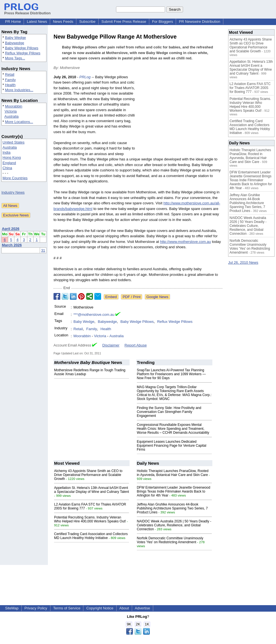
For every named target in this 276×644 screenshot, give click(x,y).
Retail (10, 74)
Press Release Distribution (27, 11)
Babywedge (15, 43)
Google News (157, 297)
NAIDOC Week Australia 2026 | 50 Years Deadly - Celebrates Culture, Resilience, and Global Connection (174, 525)
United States (14, 142)
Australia (12, 116)
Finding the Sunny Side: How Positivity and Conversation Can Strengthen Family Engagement (169, 412)
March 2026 (12, 245)
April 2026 (11, 229)
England (9, 163)
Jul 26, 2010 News (243, 262)
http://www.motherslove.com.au (185, 242)
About (124, 608)
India (6, 152)
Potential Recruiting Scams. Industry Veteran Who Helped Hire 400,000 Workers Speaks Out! (90, 519)
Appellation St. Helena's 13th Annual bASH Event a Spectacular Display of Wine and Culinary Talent (92, 490)
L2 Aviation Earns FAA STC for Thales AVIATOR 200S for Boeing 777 (250, 88)
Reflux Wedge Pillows (23, 53)
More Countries (15, 178)
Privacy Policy (36, 608)
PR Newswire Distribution (200, 22)
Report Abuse (136, 345)
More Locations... (19, 122)
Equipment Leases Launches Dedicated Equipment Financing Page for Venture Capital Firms (172, 446)
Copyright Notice (100, 608)
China (7, 168)
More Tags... (15, 58)
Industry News (13, 192)
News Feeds (63, 22)
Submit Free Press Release (124, 22)
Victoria (11, 111)
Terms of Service (67, 608)
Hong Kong (12, 157)
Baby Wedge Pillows (22, 48)
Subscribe (87, 22)
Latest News (37, 22)
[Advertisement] (180, 116)
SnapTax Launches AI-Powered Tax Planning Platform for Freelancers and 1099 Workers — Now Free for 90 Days (171, 374)
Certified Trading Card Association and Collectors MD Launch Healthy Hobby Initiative (91, 536)
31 (43, 250)
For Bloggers (163, 22)
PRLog (85, 77)
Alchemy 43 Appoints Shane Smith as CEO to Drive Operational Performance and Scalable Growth (88, 475)
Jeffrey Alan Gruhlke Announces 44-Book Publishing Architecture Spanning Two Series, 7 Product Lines (172, 508)
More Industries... (19, 90)
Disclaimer (111, 345)
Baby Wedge (15, 38)
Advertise (143, 608)
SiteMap (12, 608)
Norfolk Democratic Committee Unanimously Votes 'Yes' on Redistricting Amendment (170, 540)
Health (10, 85)
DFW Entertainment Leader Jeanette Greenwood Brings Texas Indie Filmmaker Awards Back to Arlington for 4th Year (174, 491)
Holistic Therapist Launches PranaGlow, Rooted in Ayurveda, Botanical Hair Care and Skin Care (173, 473)
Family (10, 80)
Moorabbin (14, 106)
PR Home (13, 22)
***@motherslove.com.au (94, 315)
